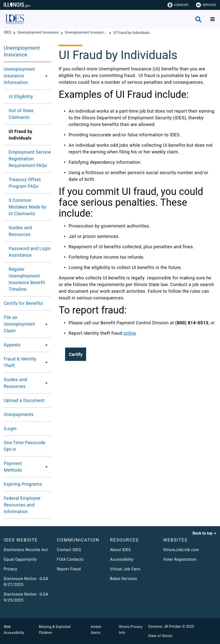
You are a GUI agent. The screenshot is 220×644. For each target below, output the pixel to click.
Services (206, 5)
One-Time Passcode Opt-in (24, 446)
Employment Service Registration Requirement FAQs (30, 159)
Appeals (12, 345)
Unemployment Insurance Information (19, 76)
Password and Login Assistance (30, 252)
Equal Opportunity (20, 559)
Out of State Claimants (21, 114)
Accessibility (122, 559)
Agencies (178, 5)
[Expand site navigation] (213, 19)
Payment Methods (13, 467)
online (130, 333)
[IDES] (8, 33)
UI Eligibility (21, 96)
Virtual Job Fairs (125, 569)
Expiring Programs (23, 484)
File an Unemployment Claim (19, 324)
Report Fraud (69, 569)
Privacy (10, 569)
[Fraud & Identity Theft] (46, 362)
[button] (76, 354)
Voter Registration (180, 559)
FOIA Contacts (70, 559)
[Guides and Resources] (46, 383)
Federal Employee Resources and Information (22, 505)
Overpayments (19, 414)
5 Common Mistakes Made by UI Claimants (27, 207)
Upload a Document (24, 400)
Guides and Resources (20, 231)
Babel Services (124, 579)
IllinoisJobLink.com (181, 550)
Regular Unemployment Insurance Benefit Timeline (27, 279)
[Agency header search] (198, 19)
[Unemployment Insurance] (39, 33)
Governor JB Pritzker (165, 626)
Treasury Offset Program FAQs (25, 183)
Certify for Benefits (23, 303)
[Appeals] (45, 345)
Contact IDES (69, 550)
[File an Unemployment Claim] (47, 324)
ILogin (10, 428)
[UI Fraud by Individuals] (131, 33)
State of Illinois (160, 636)
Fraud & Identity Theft (20, 362)
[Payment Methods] (46, 467)
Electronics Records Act (26, 550)
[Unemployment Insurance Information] (86, 33)
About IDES (121, 550)
